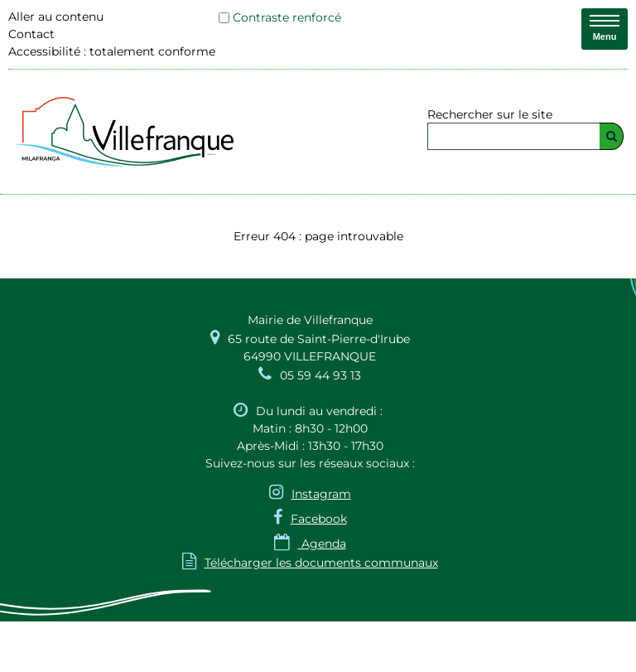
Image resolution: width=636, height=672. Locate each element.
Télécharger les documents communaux (310, 563)
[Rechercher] (612, 136)
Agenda (310, 544)
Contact (31, 34)
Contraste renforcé (287, 17)
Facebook (319, 519)
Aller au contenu (56, 17)
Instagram (321, 494)
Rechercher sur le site (490, 114)
